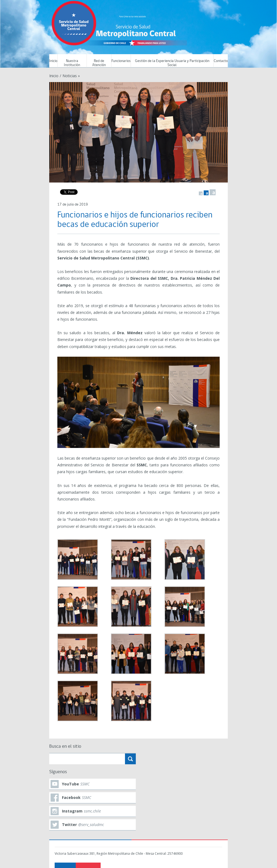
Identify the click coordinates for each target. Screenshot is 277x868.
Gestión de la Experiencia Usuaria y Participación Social (172, 63)
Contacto (221, 61)
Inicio (53, 61)
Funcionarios (121, 61)
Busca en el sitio (65, 747)
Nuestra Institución (72, 63)
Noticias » (71, 76)
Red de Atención (99, 63)
